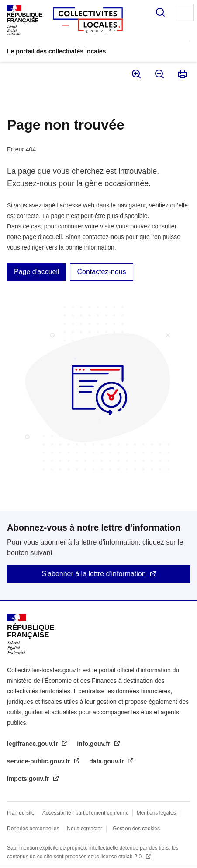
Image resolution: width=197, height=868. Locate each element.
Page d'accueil (37, 272)
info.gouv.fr (94, 744)
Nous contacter (85, 829)
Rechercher (160, 12)
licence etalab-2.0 (122, 857)
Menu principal (185, 12)
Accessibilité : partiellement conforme (86, 813)
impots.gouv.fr (29, 779)
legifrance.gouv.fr (33, 744)
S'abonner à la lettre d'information (93, 574)
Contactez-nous (101, 272)
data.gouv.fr (107, 761)
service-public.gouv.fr (39, 761)
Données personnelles (33, 829)
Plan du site (21, 813)
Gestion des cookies (136, 829)
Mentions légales (156, 813)
